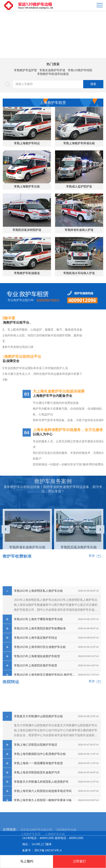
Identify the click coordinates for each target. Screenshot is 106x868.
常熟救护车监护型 (25, 70)
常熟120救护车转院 (80, 70)
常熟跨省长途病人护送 (79, 230)
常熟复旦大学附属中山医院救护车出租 (38, 777)
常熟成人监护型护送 (79, 186)
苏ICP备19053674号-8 (48, 850)
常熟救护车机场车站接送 (53, 74)
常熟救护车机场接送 (27, 273)
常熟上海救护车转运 (27, 143)
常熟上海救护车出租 (27, 186)
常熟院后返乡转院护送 (27, 230)
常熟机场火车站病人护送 (79, 273)
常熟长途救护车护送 (52, 70)
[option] (53, 34)
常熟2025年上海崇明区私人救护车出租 (38, 652)
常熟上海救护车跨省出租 (79, 143)
